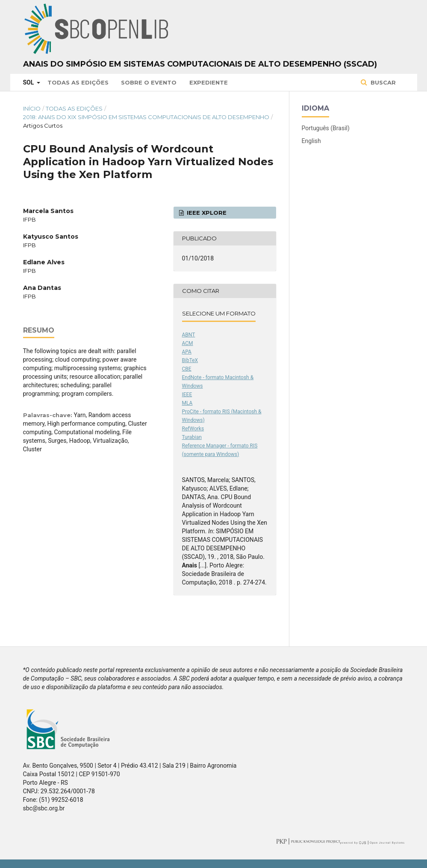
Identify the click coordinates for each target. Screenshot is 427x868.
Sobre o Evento (149, 82)
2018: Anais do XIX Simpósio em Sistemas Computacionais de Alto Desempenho (146, 117)
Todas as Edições (78, 82)
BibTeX (190, 360)
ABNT (189, 335)
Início (32, 108)
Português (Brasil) (326, 128)
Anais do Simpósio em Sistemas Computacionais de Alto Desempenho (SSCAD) (200, 64)
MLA (187, 403)
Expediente (209, 82)
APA (187, 352)
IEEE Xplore (206, 213)
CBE (187, 369)
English (311, 141)
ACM (188, 343)
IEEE (187, 395)
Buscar (382, 82)
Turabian (192, 437)
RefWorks (193, 429)
